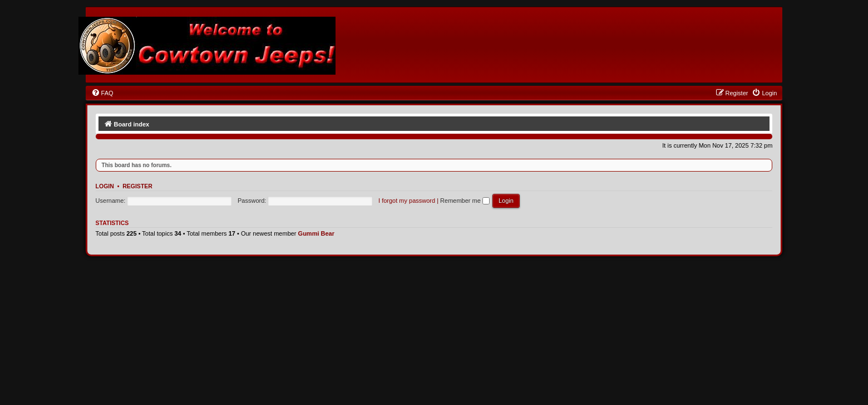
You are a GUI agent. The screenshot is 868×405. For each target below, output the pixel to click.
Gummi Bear (316, 233)
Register (137, 186)
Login (105, 186)
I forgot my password (407, 201)
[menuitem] (102, 93)
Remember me (465, 201)
